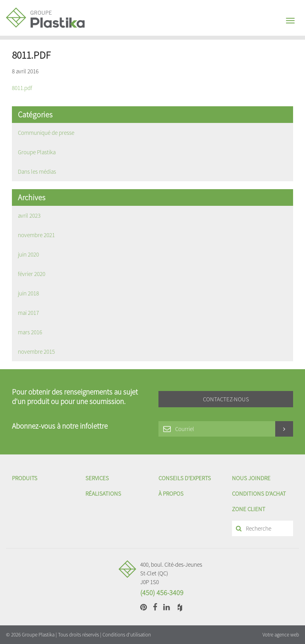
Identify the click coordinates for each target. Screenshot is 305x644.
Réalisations (103, 494)
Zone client (249, 509)
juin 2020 (28, 254)
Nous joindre (251, 478)
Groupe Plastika (37, 152)
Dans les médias (37, 172)
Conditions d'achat (259, 494)
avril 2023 (29, 216)
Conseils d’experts (185, 478)
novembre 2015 (36, 352)
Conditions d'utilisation (127, 635)
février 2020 (32, 274)
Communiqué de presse (46, 133)
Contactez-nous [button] (226, 399)
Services (97, 478)
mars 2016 (30, 332)
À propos (171, 494)
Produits (25, 478)
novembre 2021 (36, 235)
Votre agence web (281, 635)
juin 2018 (28, 293)
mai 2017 (28, 313)
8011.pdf (22, 88)
